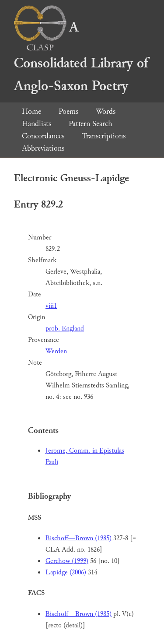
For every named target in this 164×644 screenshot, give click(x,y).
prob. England (65, 329)
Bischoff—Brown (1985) (79, 538)
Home (31, 111)
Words (106, 111)
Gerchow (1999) (67, 561)
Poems (68, 111)
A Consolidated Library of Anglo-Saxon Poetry (81, 57)
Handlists (37, 124)
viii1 (51, 306)
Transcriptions (104, 136)
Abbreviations (43, 148)
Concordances (43, 136)
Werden (56, 351)
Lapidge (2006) (66, 572)
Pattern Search (91, 124)
